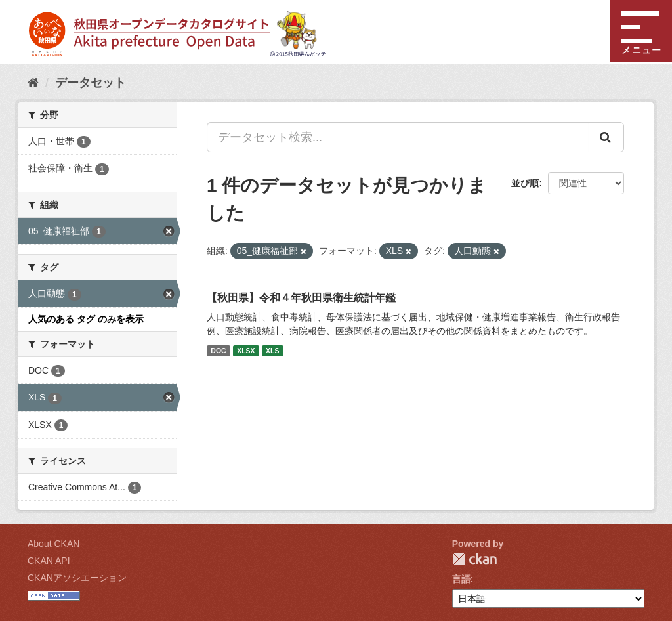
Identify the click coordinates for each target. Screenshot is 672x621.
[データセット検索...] (398, 137)
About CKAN (53, 544)
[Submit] (606, 137)
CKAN (474, 559)
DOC (218, 351)
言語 (461, 579)
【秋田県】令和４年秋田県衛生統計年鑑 (301, 298)
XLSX (246, 351)
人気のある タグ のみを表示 (86, 319)
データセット (91, 83)
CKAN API (49, 561)
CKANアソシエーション (77, 578)
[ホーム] (33, 83)
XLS (272, 351)
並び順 (525, 183)
